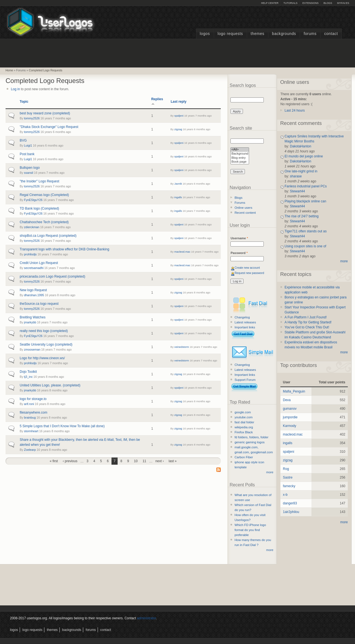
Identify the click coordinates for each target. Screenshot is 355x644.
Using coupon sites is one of (305, 246)
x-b (285, 495)
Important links (245, 327)
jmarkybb (30, 322)
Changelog (242, 317)
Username (239, 238)
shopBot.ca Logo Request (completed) (48, 236)
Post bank (27, 154)
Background (240, 154)
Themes (258, 34)
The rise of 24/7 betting (302, 216)
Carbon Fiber (244, 457)
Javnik (178, 184)
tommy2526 (32, 118)
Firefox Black (244, 432)
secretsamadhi (34, 268)
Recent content (245, 213)
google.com (243, 412)
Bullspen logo (30, 168)
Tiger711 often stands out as (306, 231)
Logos (205, 34)
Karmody (290, 426)
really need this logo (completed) (44, 331)
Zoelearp (30, 450)
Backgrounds (284, 34)
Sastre (288, 477)
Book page (240, 162)
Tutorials (290, 3)
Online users (244, 208)
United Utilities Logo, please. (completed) (50, 385)
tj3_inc (28, 377)
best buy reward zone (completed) (45, 113)
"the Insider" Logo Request (40, 181)
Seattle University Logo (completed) (46, 344)
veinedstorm (182, 347)
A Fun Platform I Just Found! (306, 317)
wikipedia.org (244, 427)
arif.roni (29, 404)
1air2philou (291, 512)
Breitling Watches (33, 317)
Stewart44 (297, 191)
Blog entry (240, 158)
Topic (24, 102)
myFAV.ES (343, 3)
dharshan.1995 (34, 295)
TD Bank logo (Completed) (39, 208)
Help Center (270, 3)
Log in (15, 89)
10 (136, 461)
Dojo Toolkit (28, 372)
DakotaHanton (301, 146)
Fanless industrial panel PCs (306, 186)
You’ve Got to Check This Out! (307, 327)
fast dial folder (244, 422)
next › (159, 461)
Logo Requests (230, 34)
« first (54, 461)
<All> (240, 150)
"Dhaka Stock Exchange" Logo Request (49, 127)
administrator (147, 618)
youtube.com (244, 417)
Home (9, 70)
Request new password (249, 273)
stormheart (31, 431)
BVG (23, 140)
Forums (310, 34)
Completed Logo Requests (46, 70)
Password (239, 253)
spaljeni (179, 116)
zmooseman (32, 349)
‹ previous (70, 461)
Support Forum (245, 380)
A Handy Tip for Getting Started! (308, 322)
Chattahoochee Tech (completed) (44, 222)
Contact (331, 34)
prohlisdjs (31, 254)
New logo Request (33, 290)
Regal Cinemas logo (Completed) (44, 195)
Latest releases (245, 322)
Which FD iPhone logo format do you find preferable (250, 530)
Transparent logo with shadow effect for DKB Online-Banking (64, 249)
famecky (289, 486)
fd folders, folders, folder (252, 437)
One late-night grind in (301, 171)
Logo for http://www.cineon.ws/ (42, 358)
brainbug (30, 417)
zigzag (178, 129)
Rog (286, 469)
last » (173, 461)
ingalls (178, 197)
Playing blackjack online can (305, 201)
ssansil (29, 173)
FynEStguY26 (33, 200)
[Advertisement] (177, 52)
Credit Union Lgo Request (39, 263)
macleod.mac (182, 252)
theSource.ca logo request (39, 304)
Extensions (310, 3)
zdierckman (32, 227)
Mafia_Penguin (294, 391)
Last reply (178, 102)
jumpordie (290, 417)
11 (144, 461)
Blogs (328, 3)
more (270, 472)
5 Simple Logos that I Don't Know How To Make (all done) (62, 426)
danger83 (290, 503)
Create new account (247, 268)
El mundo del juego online (304, 156)
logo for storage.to (33, 399)
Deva (287, 400)
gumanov (290, 409)
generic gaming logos (250, 442)
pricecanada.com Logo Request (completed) (52, 276)
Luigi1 (28, 145)
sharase (296, 176)
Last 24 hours (295, 110)
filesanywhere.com (33, 412)
